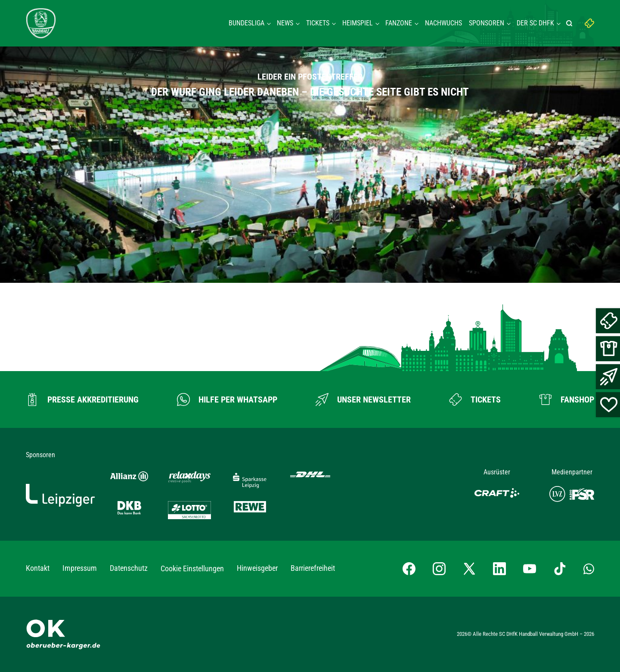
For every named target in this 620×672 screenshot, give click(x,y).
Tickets (318, 23)
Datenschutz (129, 568)
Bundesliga (246, 23)
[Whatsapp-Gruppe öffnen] (589, 569)
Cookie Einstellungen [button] (192, 568)
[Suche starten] (570, 23)
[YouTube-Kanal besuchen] (530, 569)
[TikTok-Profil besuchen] (560, 569)
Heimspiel (358, 23)
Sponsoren (487, 23)
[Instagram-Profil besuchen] (439, 569)
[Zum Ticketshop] (475, 399)
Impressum (80, 568)
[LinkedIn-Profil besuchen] (499, 569)
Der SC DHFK (535, 23)
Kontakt (38, 568)
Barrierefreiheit (313, 568)
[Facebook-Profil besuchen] (409, 569)
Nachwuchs (443, 23)
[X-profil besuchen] (469, 569)
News (285, 23)
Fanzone (399, 23)
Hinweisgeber (257, 568)
